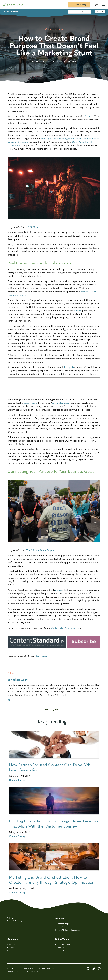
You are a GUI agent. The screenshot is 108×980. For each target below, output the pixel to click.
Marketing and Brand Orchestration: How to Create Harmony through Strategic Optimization (52, 880)
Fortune (88, 116)
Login (96, 5)
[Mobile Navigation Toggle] (104, 4)
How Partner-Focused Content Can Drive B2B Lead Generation (50, 767)
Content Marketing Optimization (68, 930)
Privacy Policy (29, 969)
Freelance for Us (62, 951)
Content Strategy (18, 780)
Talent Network (13, 924)
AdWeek (77, 310)
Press (9, 951)
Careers (10, 947)
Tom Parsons (42, 656)
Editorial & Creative (63, 927)
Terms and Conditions (46, 969)
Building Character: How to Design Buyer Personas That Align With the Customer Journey (54, 823)
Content (11, 11)
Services (60, 918)
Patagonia (69, 367)
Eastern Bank (30, 403)
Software (11, 918)
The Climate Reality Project (40, 550)
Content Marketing (15, 921)
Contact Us (60, 947)
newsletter (66, 628)
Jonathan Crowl (18, 679)
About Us (11, 944)
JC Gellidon (32, 227)
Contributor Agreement (33, 971)
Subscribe (100, 11)
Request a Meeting (79, 4)
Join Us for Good (61, 403)
